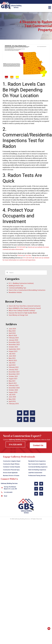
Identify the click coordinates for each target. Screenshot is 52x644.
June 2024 (12, 329)
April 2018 (12, 401)
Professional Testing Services (37, 475)
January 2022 (13, 370)
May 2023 (12, 358)
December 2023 (14, 342)
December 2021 (14, 372)
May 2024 (12, 331)
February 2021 (14, 385)
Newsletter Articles (15, 292)
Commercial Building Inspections (38, 467)
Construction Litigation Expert (12, 461)
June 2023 (12, 356)
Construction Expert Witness (11, 464)
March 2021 (13, 383)
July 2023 (12, 354)
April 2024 (12, 333)
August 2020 (13, 392)
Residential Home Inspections (37, 461)
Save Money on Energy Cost (18, 315)
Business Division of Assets (11, 475)
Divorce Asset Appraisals (10, 473)
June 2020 (12, 397)
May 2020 (12, 399)
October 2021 (13, 376)
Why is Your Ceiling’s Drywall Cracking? (22, 310)
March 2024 (13, 335)
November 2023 (14, 344)
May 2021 (12, 381)
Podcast (20, 255)
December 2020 (14, 388)
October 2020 (13, 390)
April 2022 (12, 365)
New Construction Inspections (37, 464)
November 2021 (14, 374)
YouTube (28, 255)
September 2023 (14, 349)
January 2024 (13, 340)
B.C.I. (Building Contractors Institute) (21, 283)
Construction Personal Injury (11, 470)
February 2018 (14, 404)
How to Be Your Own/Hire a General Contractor (25, 306)
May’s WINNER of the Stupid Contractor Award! (25, 308)
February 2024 (14, 338)
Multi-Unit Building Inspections (37, 470)
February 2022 (14, 367)
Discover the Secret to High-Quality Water (23, 313)
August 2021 (13, 379)
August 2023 (13, 351)
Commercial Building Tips (17, 288)
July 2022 (12, 363)
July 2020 (12, 395)
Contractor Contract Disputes (12, 467)
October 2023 (13, 347)
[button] (26, 8)
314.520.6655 (21, 247)
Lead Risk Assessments (35, 473)
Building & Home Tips (16, 286)
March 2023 (13, 360)
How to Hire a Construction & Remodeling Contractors (27, 290)
